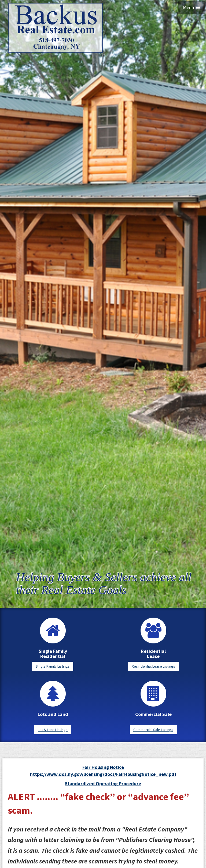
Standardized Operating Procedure (103, 784)
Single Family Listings (53, 666)
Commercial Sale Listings (153, 730)
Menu (192, 7)
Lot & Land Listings (53, 730)
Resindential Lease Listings (153, 666)
